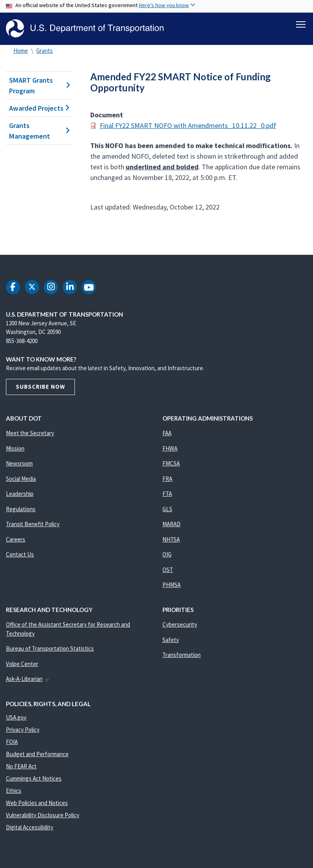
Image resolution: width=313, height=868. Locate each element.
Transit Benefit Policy (33, 524)
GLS (167, 509)
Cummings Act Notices (34, 778)
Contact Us (20, 554)
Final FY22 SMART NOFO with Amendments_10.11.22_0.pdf (188, 125)
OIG (167, 554)
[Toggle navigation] (301, 24)
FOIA (12, 742)
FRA (167, 479)
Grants (45, 51)
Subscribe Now (40, 387)
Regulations (21, 509)
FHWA (170, 448)
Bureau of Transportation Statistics (50, 648)
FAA (167, 433)
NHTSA (171, 539)
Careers (16, 539)
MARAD (171, 524)
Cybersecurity (180, 624)
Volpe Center (22, 664)
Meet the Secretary (30, 433)
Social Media (21, 479)
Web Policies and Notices (37, 803)
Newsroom (19, 463)
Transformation (182, 655)
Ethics (14, 791)
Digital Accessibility (30, 827)
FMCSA (171, 463)
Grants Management (39, 131)
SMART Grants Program (39, 85)
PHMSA (171, 585)
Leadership (20, 494)
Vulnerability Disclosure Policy (43, 815)
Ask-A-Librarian (28, 679)
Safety (171, 640)
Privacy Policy (23, 730)
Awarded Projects (39, 108)
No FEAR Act (21, 766)
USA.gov (16, 717)
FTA (167, 494)
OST (168, 570)
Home (21, 51)
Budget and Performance (37, 754)
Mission (15, 448)
